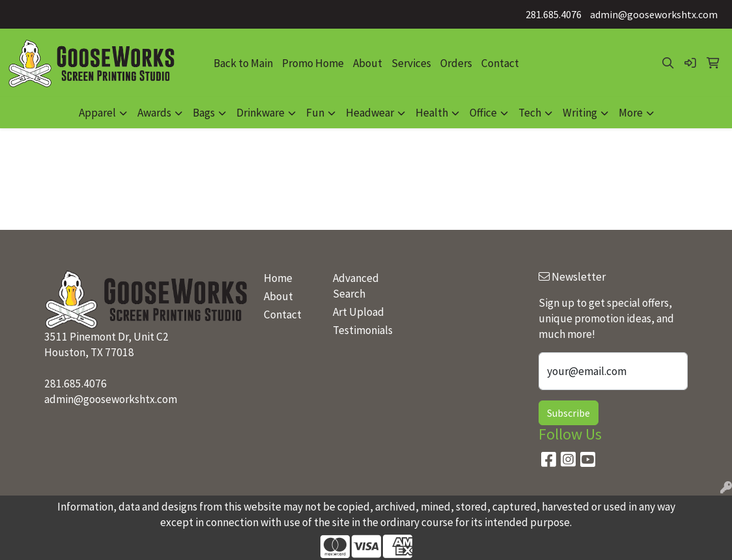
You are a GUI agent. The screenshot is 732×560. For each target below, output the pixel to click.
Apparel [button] (97, 113)
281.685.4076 (554, 14)
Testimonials (359, 330)
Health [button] (432, 113)
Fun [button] (315, 113)
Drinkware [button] (260, 113)
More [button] (631, 113)
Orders (456, 63)
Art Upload (359, 312)
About (368, 63)
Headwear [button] (370, 113)
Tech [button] (530, 113)
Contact (500, 63)
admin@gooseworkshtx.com (654, 14)
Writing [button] (580, 113)
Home (278, 278)
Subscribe (569, 413)
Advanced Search (356, 286)
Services (411, 63)
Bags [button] (204, 113)
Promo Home (313, 63)
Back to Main (243, 63)
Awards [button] (154, 113)
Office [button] (483, 113)
